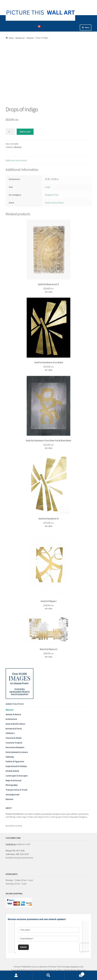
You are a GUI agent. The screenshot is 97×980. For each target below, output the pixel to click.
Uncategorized (12, 794)
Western (9, 799)
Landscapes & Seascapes (17, 776)
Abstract (30, 38)
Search (48, 975)
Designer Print (52, 195)
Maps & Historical (13, 780)
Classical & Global (14, 738)
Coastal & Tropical (14, 743)
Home (11, 38)
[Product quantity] (10, 132)
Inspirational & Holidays (16, 766)
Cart (75, 973)
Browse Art (20, 38)
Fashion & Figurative (15, 761)
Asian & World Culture (15, 724)
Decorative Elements (15, 747)
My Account (16, 975)
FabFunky (10, 757)
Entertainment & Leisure (17, 752)
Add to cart (25, 132)
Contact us (11, 844)
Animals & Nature (13, 714)
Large (48, 187)
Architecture (11, 719)
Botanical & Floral (14, 729)
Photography (12, 785)
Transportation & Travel (16, 790)
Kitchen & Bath (12, 771)
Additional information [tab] (16, 160)
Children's (10, 733)
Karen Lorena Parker (54, 203)
